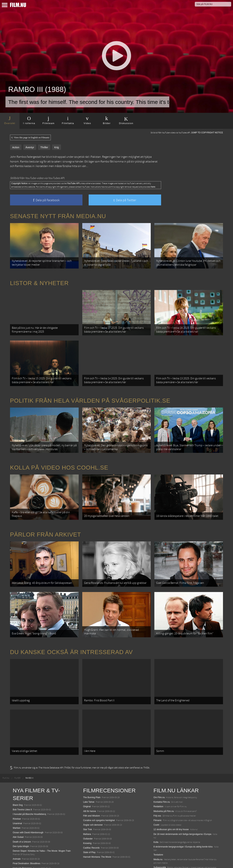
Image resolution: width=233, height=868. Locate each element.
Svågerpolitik (160, 847)
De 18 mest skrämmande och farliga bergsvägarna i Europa (182, 814)
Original (87, 786)
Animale (17, 839)
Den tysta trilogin (21, 826)
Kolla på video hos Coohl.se (59, 458)
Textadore (158, 834)
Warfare (17, 808)
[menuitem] (6, 758)
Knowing (87, 823)
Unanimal (17, 803)
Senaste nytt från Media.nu (58, 216)
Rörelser (17, 798)
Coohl (156, 805)
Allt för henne (90, 791)
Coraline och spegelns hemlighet (99, 800)
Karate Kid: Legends (23, 861)
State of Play (89, 832)
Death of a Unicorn (22, 821)
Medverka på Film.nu (164, 791)
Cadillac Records (91, 827)
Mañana (87, 814)
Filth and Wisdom (92, 795)
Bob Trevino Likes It (22, 789)
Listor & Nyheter (39, 281)
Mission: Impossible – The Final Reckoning (33, 852)
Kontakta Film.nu (162, 782)
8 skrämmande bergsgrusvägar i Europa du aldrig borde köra (183, 826)
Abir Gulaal (18, 817)
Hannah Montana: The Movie (97, 837)
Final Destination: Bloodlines (26, 843)
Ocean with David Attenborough (28, 812)
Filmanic (158, 800)
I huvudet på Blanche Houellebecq (29, 794)
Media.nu (158, 839)
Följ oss (157, 795)
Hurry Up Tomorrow (22, 848)
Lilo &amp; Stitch (21, 857)
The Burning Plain (92, 777)
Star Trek (88, 809)
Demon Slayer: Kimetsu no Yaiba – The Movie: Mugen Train (42, 831)
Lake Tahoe (89, 782)
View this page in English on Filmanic (30, 138)
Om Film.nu (159, 777)
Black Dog (18, 785)
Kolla (156, 822)
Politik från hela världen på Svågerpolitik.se (90, 394)
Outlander (88, 818)
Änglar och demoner (93, 805)
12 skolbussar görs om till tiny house (171, 809)
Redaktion (158, 786)
